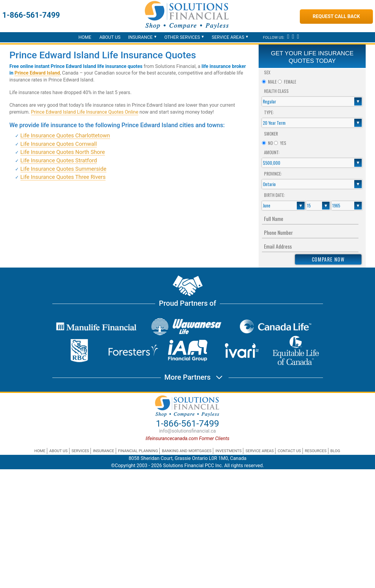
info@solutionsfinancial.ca (187, 431)
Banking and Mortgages (187, 451)
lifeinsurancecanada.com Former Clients (187, 438)
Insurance (140, 37)
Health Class (276, 91)
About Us (110, 37)
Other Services (182, 37)
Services (80, 451)
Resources (316, 451)
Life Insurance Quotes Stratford (59, 160)
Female (290, 82)
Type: (269, 112)
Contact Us (289, 451)
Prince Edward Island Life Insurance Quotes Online (85, 112)
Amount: (272, 152)
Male (272, 82)
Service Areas (228, 37)
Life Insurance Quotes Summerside (63, 169)
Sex (267, 72)
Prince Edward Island (37, 73)
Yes (283, 143)
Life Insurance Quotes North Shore (63, 152)
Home (85, 37)
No (270, 143)
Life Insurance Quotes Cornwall (59, 144)
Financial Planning (138, 451)
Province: (273, 174)
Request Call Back (336, 16)
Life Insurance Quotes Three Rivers (63, 177)
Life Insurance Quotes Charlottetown (65, 135)
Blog (335, 451)
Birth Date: (274, 195)
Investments (228, 451)
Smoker (271, 134)
